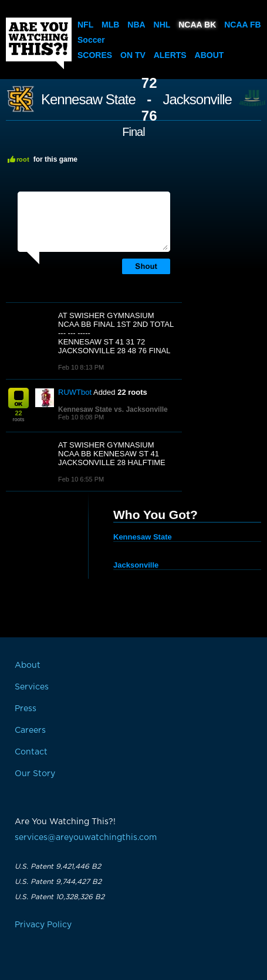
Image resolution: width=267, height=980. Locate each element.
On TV (133, 55)
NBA (136, 25)
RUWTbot (75, 392)
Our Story (35, 774)
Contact (31, 752)
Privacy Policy (43, 925)
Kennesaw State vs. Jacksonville (113, 409)
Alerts (170, 55)
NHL (162, 25)
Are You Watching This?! (39, 43)
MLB (110, 25)
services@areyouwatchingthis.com (86, 838)
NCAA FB (242, 25)
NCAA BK (197, 25)
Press (26, 709)
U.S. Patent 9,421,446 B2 (58, 866)
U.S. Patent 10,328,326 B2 (60, 897)
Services (32, 687)
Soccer (91, 40)
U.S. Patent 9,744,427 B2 (58, 882)
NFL (85, 25)
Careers (30, 730)
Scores (95, 55)
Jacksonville (197, 100)
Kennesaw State (88, 100)
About (209, 55)
